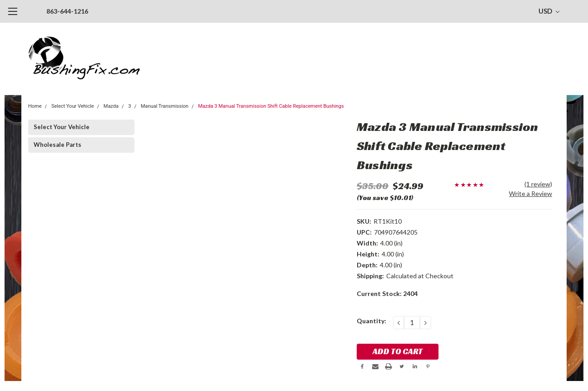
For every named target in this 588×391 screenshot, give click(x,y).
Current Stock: (387, 293)
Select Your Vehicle (73, 106)
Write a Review (531, 193)
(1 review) (538, 184)
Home (35, 106)
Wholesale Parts (57, 145)
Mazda (111, 106)
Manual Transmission (165, 106)
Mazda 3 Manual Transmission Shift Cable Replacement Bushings (271, 106)
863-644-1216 (67, 11)
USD (549, 11)
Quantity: (371, 321)
